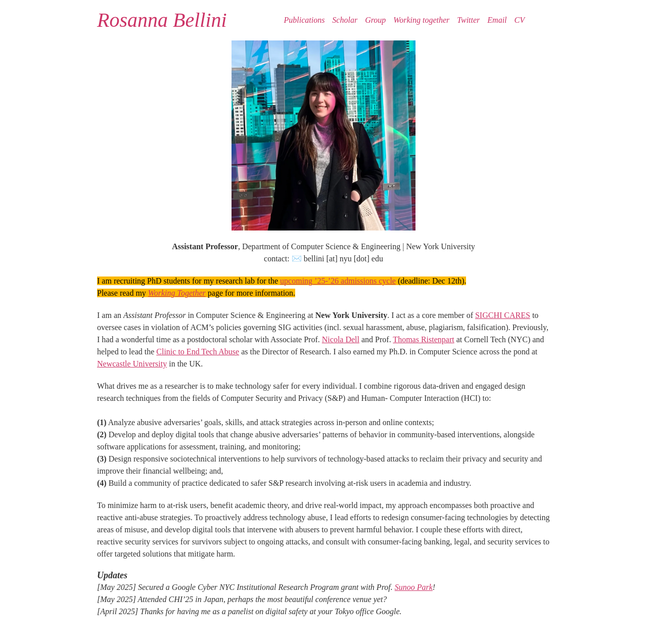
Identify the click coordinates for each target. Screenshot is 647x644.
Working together (421, 20)
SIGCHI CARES (503, 315)
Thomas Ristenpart (423, 339)
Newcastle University (132, 364)
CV (520, 20)
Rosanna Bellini (162, 20)
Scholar (345, 20)
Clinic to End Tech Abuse (198, 352)
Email (497, 20)
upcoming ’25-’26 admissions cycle (338, 281)
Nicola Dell (341, 339)
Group (375, 20)
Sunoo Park (414, 587)
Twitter (468, 20)
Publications (304, 20)
